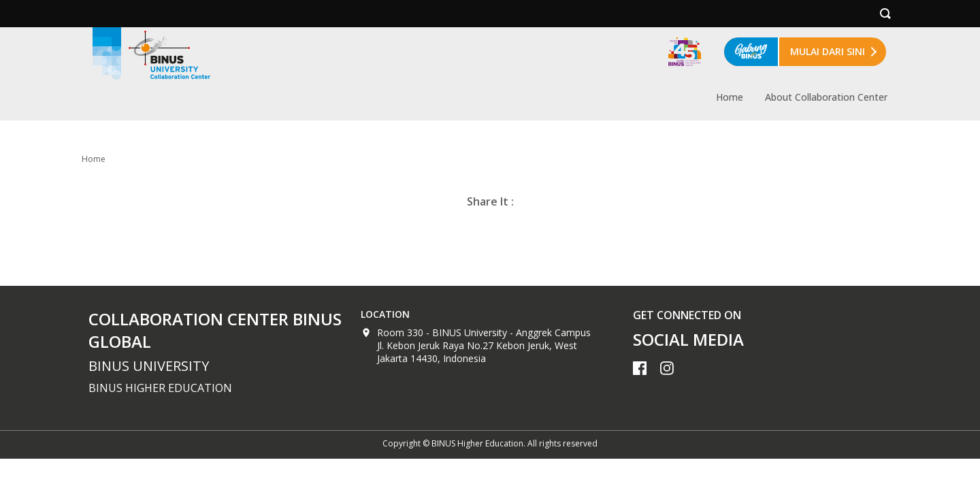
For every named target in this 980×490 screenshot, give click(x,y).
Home (730, 97)
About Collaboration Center (826, 97)
